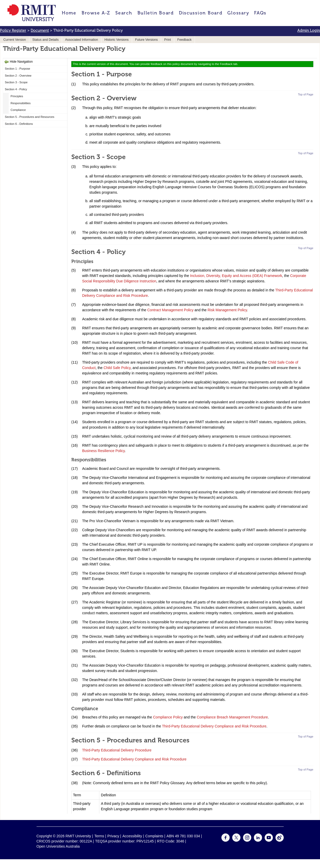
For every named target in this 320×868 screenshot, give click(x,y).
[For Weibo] (280, 840)
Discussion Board (201, 13)
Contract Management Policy (170, 310)
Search (124, 13)
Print (168, 40)
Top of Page (306, 94)
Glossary (238, 13)
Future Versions (146, 40)
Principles (17, 96)
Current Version (15, 40)
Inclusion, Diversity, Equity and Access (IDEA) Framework (236, 276)
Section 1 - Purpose (18, 69)
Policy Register (13, 30)
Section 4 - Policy (16, 89)
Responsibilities (21, 103)
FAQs (260, 13)
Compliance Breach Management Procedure (232, 717)
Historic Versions (117, 40)
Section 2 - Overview (18, 76)
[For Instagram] (247, 840)
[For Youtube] (269, 840)
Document (40, 30)
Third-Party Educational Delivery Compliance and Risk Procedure (214, 726)
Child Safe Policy (117, 368)
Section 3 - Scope (16, 82)
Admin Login (309, 30)
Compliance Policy (168, 717)
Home (69, 13)
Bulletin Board (156, 13)
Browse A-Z (96, 13)
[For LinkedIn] (258, 840)
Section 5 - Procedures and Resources (30, 117)
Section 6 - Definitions (19, 124)
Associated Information (82, 40)
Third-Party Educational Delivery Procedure (117, 750)
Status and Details (46, 40)
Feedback (184, 40)
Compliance (18, 110)
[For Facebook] (226, 840)
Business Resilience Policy (103, 451)
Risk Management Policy (227, 310)
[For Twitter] (236, 840)
